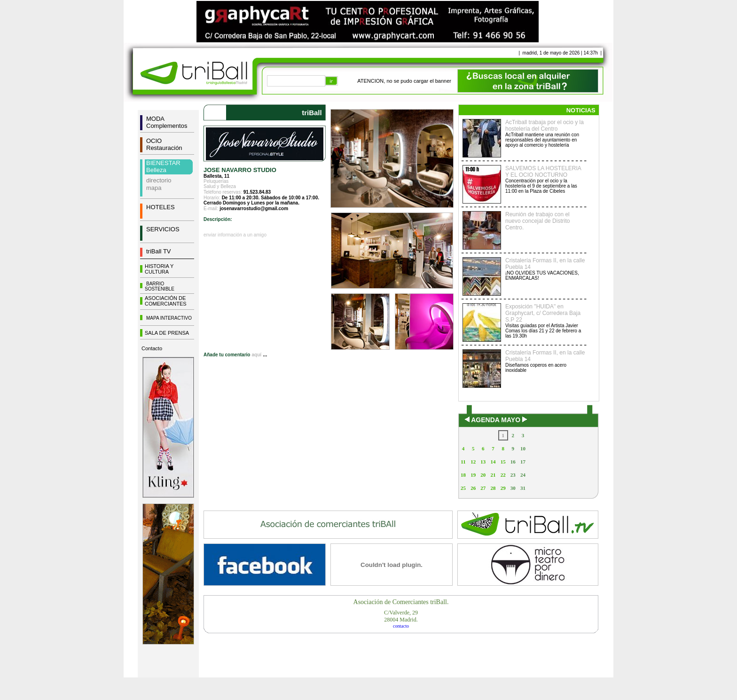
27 (483, 488)
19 (473, 475)
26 (473, 488)
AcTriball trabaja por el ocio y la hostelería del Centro (545, 126)
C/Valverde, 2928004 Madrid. (401, 616)
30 (513, 488)
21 (493, 475)
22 (503, 475)
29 (503, 488)
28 (493, 488)
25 (463, 488)
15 (503, 462)
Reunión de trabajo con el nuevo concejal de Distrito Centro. (537, 221)
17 (523, 462)
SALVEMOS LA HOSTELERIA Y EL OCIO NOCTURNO (543, 172)
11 (463, 462)
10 (523, 448)
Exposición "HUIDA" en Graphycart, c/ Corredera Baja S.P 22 (543, 313)
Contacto (152, 348)
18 (463, 475)
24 (523, 475)
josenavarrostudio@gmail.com (254, 208)
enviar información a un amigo (235, 235)
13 (483, 462)
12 (473, 462)
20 (483, 475)
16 (513, 462)
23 (513, 475)
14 (493, 462)
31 (523, 488)
